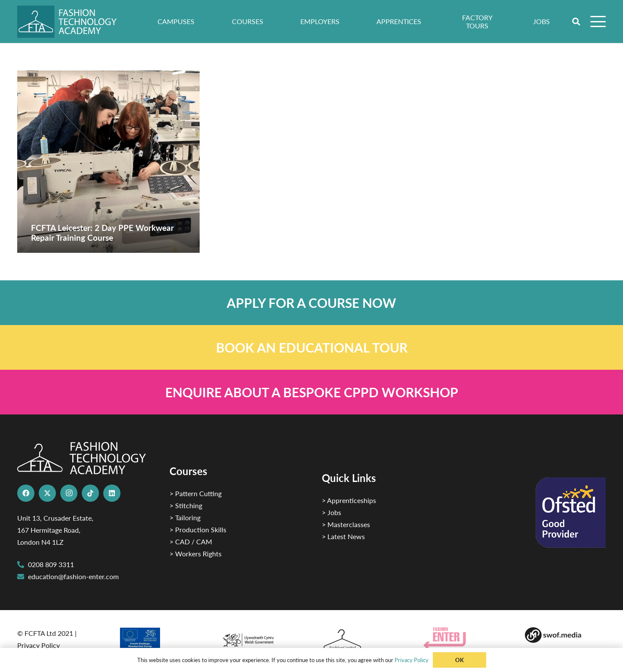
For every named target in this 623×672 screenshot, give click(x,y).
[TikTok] (90, 493)
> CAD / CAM (191, 542)
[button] (577, 21)
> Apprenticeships (349, 500)
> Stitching (186, 505)
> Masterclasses (346, 524)
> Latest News (343, 536)
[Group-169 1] (565, 635)
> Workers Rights (196, 554)
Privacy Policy (39, 645)
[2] (159, 641)
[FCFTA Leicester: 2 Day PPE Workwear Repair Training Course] (108, 162)
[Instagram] (69, 493)
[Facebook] (26, 493)
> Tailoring (185, 517)
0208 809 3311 (51, 564)
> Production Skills (198, 529)
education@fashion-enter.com (73, 576)
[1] (261, 638)
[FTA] (73, 22)
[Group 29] (464, 638)
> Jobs (332, 512)
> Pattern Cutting (196, 493)
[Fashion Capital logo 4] (362, 640)
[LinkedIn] (112, 493)
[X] (47, 493)
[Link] (311, 303)
